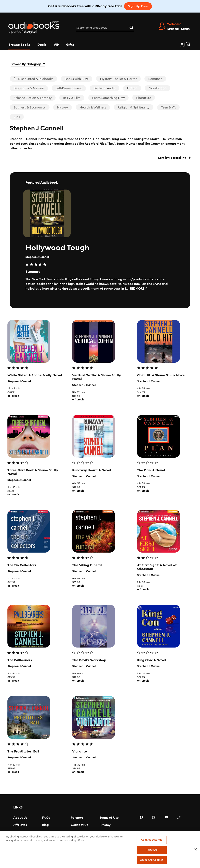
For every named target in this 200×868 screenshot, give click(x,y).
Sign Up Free (138, 6)
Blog (45, 825)
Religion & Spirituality (134, 107)
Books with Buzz (77, 79)
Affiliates (20, 825)
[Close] (196, 849)
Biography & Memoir (29, 88)
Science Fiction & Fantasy (33, 98)
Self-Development (69, 88)
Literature (144, 98)
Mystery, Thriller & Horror (118, 79)
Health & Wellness (93, 107)
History (63, 107)
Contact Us (79, 825)
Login (186, 29)
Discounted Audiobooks (33, 79)
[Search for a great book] (105, 28)
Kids (17, 117)
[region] (100, 849)
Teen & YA (168, 107)
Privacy (105, 825)
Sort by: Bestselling (174, 158)
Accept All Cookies (152, 860)
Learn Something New (108, 98)
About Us (20, 818)
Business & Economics (30, 107)
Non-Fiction (158, 88)
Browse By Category (28, 64)
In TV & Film (72, 98)
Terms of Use (109, 818)
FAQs (46, 818)
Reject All (152, 850)
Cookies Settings (152, 840)
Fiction (132, 88)
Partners (77, 818)
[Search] (132, 27)
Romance (155, 79)
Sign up (173, 29)
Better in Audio (105, 88)
